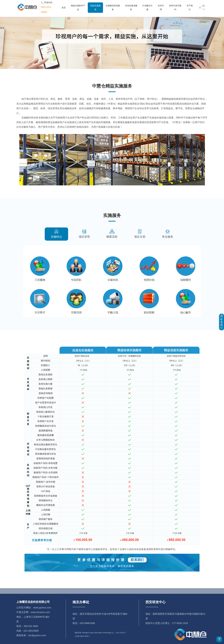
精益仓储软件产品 (78, 9)
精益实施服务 (95, 9)
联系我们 (137, 560)
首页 (64, 9)
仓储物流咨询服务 (113, 9)
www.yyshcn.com (42, 608)
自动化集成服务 (131, 9)
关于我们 (190, 9)
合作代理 (161, 9)
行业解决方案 (147, 9)
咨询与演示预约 (175, 9)
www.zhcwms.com (40, 612)
